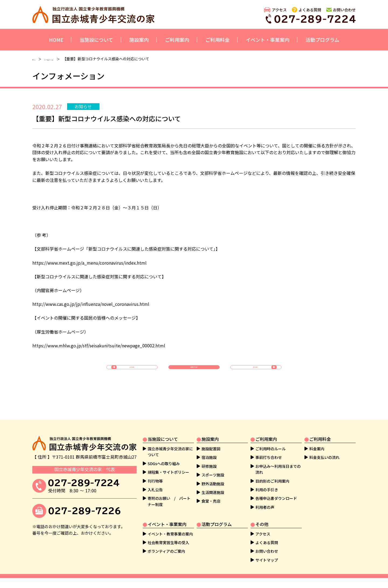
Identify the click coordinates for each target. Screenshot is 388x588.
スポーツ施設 (213, 475)
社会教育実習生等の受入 (168, 542)
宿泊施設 (209, 457)
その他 (262, 524)
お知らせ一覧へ (194, 372)
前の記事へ (133, 372)
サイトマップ (267, 560)
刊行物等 (155, 481)
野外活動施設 (213, 484)
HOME (56, 40)
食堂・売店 (211, 501)
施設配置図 (211, 449)
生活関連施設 (213, 492)
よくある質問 (310, 10)
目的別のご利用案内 (272, 481)
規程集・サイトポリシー (168, 472)
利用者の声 (265, 507)
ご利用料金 (217, 40)
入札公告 (155, 490)
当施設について (96, 40)
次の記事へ (255, 372)
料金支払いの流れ (324, 457)
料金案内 (317, 449)
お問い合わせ (344, 10)
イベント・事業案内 (268, 40)
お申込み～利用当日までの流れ (278, 469)
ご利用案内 (177, 40)
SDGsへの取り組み (164, 464)
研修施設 (209, 466)
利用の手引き (267, 490)
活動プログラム (322, 40)
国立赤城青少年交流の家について (170, 452)
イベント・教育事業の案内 (170, 534)
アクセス (279, 10)
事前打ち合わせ (269, 457)
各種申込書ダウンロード (276, 498)
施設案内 (139, 40)
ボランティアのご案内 (166, 551)
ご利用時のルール (271, 449)
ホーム (38, 59)
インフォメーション (69, 59)
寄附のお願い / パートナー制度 (169, 501)
